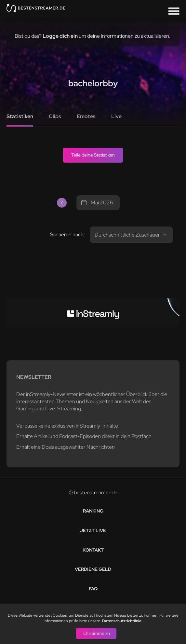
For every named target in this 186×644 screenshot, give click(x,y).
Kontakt (93, 550)
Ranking (93, 511)
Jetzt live (93, 530)
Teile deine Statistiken (93, 155)
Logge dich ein (60, 36)
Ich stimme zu (96, 633)
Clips (55, 116)
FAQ (93, 589)
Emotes (86, 116)
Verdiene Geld (93, 569)
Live (116, 116)
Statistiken (20, 116)
